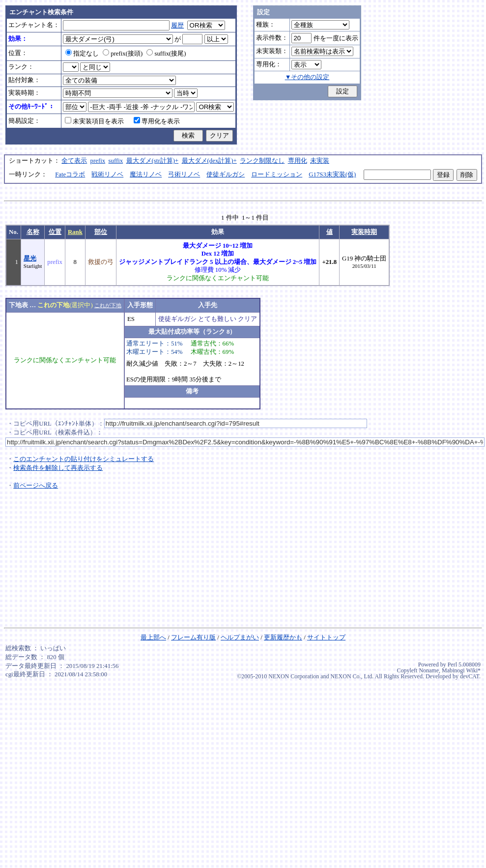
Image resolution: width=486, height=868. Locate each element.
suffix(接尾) (166, 54)
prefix (98, 161)
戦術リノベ (107, 174)
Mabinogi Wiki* (461, 670)
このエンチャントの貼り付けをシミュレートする (84, 459)
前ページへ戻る (36, 486)
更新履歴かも (283, 637)
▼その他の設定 (307, 77)
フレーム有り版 (193, 637)
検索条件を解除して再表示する (58, 468)
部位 (101, 232)
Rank (75, 232)
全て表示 (74, 161)
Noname (429, 670)
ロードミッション (277, 174)
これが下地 (108, 305)
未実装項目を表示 (94, 121)
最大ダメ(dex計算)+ (209, 161)
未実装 (320, 161)
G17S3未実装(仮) (332, 174)
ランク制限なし (262, 161)
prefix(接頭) (123, 54)
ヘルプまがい (240, 637)
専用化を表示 (157, 121)
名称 (33, 232)
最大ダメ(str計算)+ (153, 161)
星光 (30, 259)
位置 (55, 232)
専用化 (298, 161)
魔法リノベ (146, 174)
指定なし (82, 54)
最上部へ (153, 637)
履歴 (177, 26)
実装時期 (364, 232)
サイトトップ (326, 637)
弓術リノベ (184, 174)
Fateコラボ (70, 174)
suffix (116, 161)
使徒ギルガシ (226, 174)
